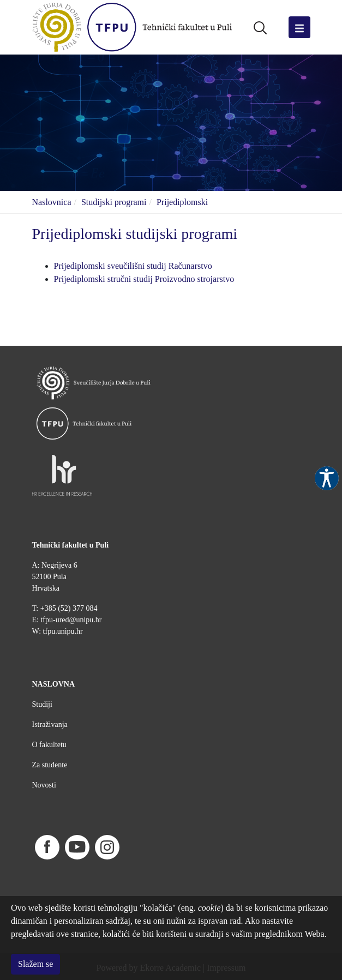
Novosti (44, 785)
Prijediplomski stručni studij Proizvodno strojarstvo (144, 279)
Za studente (50, 765)
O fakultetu (49, 745)
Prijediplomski (182, 202)
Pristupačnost (327, 478)
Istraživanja (50, 725)
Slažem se (35, 964)
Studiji (42, 704)
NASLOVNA (54, 684)
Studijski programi (114, 202)
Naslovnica (52, 202)
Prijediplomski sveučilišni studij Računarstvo (133, 266)
